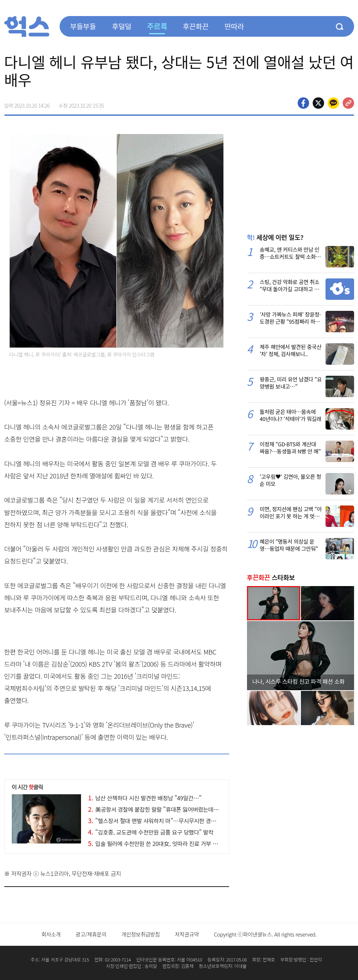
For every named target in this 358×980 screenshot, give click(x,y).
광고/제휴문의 (91, 934)
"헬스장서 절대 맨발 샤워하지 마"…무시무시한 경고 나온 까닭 (164, 821)
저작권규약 (187, 934)
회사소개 (51, 934)
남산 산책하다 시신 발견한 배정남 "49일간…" (145, 798)
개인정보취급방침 (141, 934)
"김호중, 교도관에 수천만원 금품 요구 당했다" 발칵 (151, 832)
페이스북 (303, 103)
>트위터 (318, 103)
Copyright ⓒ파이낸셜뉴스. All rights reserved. (265, 934)
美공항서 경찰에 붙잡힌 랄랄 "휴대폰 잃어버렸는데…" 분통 (161, 809)
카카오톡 (333, 103)
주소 (348, 103)
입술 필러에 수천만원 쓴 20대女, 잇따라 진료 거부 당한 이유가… (167, 843)
